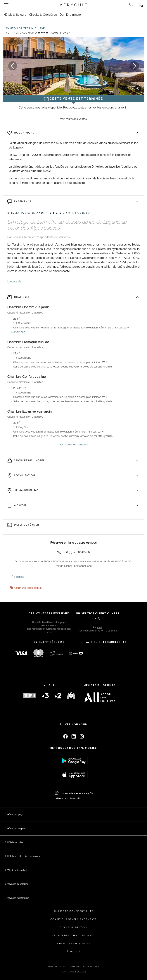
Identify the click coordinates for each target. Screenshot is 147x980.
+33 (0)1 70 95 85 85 (73, 552)
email (100, 627)
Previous (13, 66)
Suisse (40, 28)
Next (134, 66)
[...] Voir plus (18, 332)
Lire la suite (14, 281)
